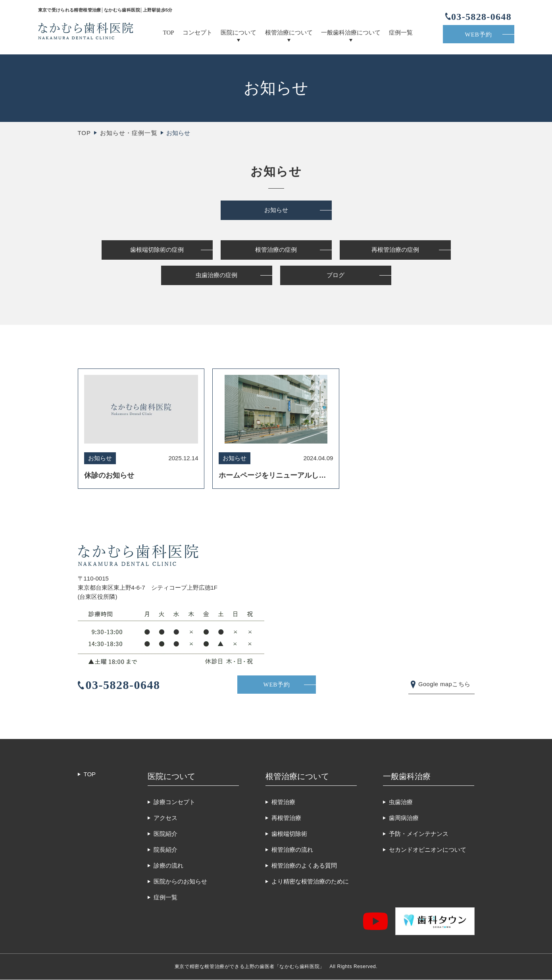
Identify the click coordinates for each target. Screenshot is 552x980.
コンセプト (197, 33)
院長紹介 (165, 850)
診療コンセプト (174, 802)
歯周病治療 (404, 818)
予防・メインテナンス (419, 834)
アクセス (165, 818)
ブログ (336, 276)
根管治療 (283, 802)
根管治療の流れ (292, 850)
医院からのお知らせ (180, 882)
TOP (169, 33)
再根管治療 (286, 818)
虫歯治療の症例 (216, 276)
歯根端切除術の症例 (157, 250)
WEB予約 (479, 35)
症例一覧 (401, 33)
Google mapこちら (444, 684)
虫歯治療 (401, 802)
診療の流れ (168, 866)
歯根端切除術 (289, 834)
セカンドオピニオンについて (428, 850)
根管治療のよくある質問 (304, 866)
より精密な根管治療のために (310, 882)
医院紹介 (165, 834)
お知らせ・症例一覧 (129, 133)
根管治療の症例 (276, 250)
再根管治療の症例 (395, 250)
